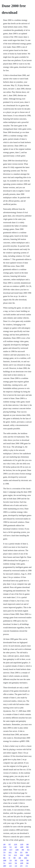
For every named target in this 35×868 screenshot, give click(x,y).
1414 (21, 855)
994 (27, 847)
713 (10, 847)
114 (16, 866)
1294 (17, 850)
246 (20, 858)
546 (27, 863)
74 (9, 858)
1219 (15, 844)
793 (16, 852)
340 (27, 844)
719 (10, 860)
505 (16, 860)
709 (14, 858)
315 (21, 852)
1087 (5, 866)
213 (10, 866)
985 (4, 858)
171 (27, 866)
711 (4, 863)
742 (16, 863)
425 (16, 847)
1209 (22, 847)
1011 (10, 852)
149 (4, 844)
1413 (10, 863)
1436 (5, 850)
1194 (22, 860)
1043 (26, 858)
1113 (15, 855)
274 (21, 866)
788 (27, 860)
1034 (5, 847)
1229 (22, 844)
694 (27, 852)
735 (4, 855)
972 (28, 850)
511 (10, 855)
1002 (28, 855)
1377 (11, 850)
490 (23, 850)
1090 (5, 860)
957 (10, 844)
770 (4, 852)
